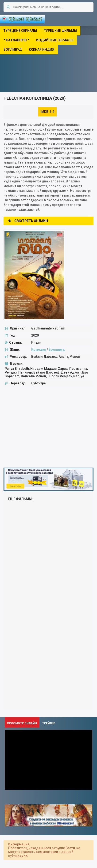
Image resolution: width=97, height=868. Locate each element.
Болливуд (57, 350)
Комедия (39, 350)
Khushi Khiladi (22, 19)
